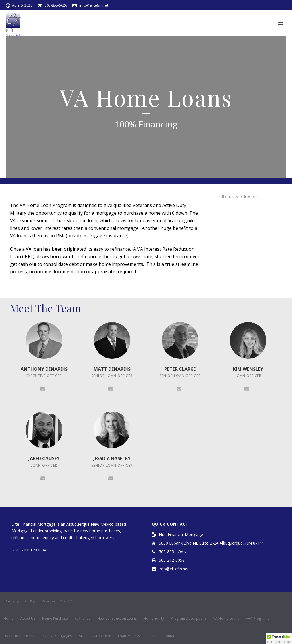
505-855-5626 (56, 5)
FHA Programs (257, 619)
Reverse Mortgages (56, 636)
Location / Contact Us (164, 636)
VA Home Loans (226, 619)
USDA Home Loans (19, 636)
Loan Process (129, 636)
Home (8, 619)
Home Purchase (55, 619)
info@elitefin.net (94, 5)
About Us (28, 619)
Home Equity (154, 619)
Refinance (83, 619)
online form (250, 196)
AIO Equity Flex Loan (95, 636)
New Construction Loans (117, 619)
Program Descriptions (189, 619)
